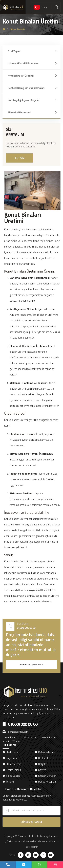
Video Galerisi (13, 776)
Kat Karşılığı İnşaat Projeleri (24, 100)
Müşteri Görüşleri (47, 776)
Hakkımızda (12, 752)
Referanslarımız (47, 752)
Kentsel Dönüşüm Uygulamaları (26, 88)
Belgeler (43, 764)
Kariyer (42, 770)
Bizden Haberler (47, 758)
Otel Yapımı (14, 51)
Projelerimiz (12, 758)
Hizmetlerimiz (13, 764)
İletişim (10, 782)
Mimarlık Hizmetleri (19, 112)
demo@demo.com (15, 732)
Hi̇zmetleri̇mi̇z (17, 29)
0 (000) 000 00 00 (26, 628)
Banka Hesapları (47, 782)
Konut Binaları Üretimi (21, 76)
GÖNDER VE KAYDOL (32, 822)
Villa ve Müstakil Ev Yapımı (23, 63)
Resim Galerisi (14, 770)
